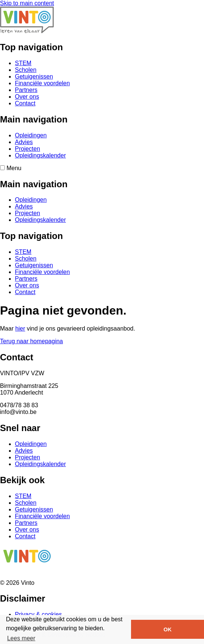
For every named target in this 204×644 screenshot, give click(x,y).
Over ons (27, 97)
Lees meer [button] (21, 638)
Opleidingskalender (40, 155)
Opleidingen (31, 135)
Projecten (28, 149)
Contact (25, 103)
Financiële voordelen (42, 83)
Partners (26, 90)
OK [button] (168, 629)
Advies (24, 142)
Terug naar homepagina (31, 341)
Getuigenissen (34, 76)
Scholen (26, 70)
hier (20, 329)
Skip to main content (27, 3)
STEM (23, 63)
